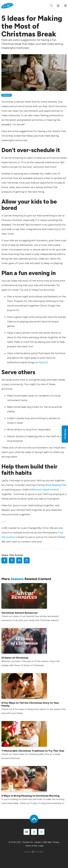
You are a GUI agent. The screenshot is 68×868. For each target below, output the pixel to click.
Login (41, 846)
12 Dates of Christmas (15, 658)
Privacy (56, 842)
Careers (38, 842)
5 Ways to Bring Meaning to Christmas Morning (30, 796)
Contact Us (28, 842)
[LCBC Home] (7, 6)
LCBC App (47, 842)
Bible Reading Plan (56, 485)
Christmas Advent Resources (20, 613)
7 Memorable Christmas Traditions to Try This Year (33, 751)
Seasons (7, 95)
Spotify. (43, 362)
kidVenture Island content (44, 490)
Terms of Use (31, 846)
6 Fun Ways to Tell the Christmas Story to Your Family (30, 704)
